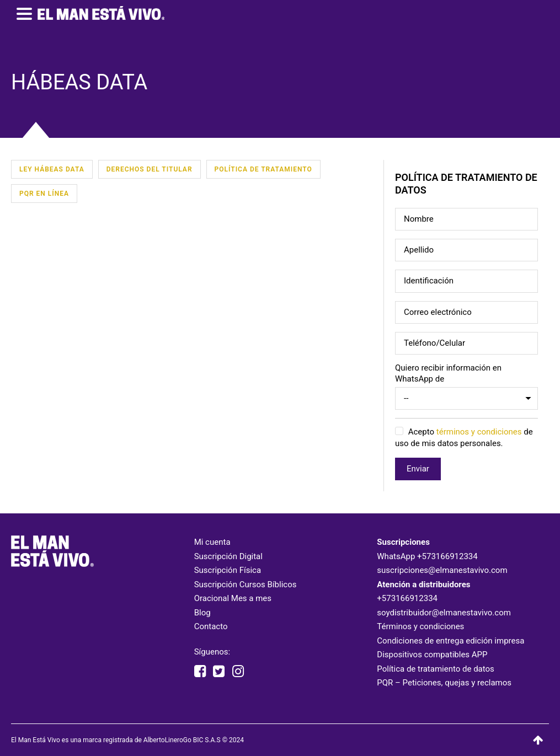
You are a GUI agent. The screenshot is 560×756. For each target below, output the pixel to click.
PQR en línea (44, 194)
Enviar (418, 469)
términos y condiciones (479, 432)
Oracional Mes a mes (233, 598)
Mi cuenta (212, 542)
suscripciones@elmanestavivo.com (442, 570)
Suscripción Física (228, 570)
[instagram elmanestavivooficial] (238, 672)
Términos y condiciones (420, 626)
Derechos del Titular (150, 169)
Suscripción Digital (228, 556)
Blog (202, 613)
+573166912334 (447, 556)
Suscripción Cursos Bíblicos (246, 585)
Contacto (211, 626)
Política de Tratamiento (263, 169)
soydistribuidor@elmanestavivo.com (444, 613)
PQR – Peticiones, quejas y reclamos (444, 683)
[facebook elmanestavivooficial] (200, 672)
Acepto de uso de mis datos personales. (464, 438)
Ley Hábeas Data (52, 169)
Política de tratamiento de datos (436, 669)
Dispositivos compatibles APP (432, 655)
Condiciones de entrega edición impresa (450, 641)
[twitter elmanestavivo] (219, 672)
